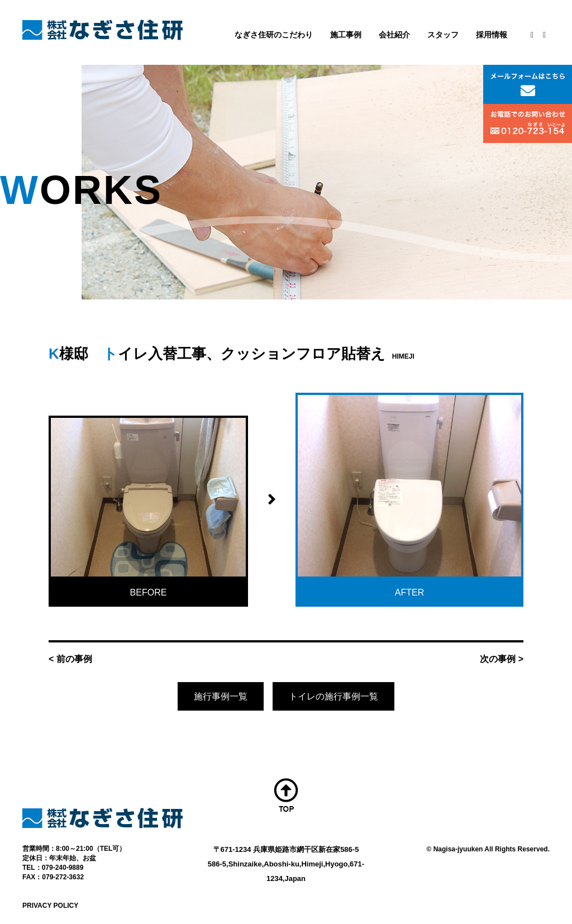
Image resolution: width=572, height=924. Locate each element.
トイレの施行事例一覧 (333, 696)
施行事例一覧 (221, 696)
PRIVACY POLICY (50, 906)
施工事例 (346, 35)
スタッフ (443, 35)
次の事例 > (502, 659)
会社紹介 (394, 35)
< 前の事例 (70, 659)
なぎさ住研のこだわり (274, 35)
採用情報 (492, 35)
